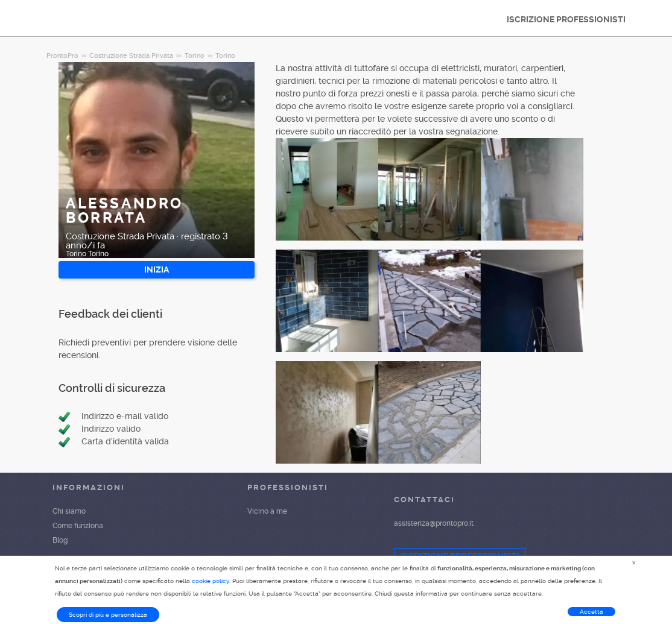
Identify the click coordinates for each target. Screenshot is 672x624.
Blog (60, 540)
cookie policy (211, 581)
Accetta (591, 612)
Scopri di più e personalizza (108, 615)
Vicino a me (267, 511)
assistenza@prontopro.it (434, 523)
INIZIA (157, 269)
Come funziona (78, 526)
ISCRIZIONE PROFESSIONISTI (566, 19)
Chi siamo (69, 511)
